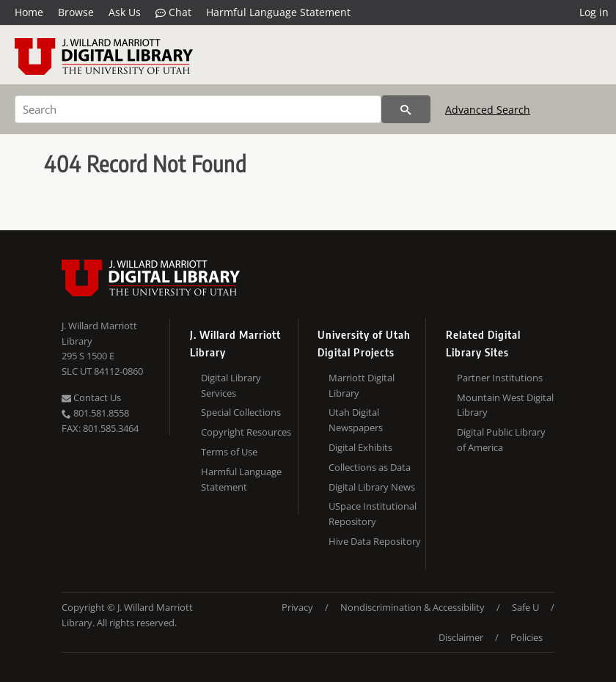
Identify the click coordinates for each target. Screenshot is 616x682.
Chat (173, 12)
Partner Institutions (500, 378)
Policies (527, 637)
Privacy (297, 607)
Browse (76, 12)
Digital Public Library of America (501, 440)
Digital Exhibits (360, 447)
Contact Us (91, 397)
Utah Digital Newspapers (356, 420)
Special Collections (241, 412)
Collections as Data (370, 467)
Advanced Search (488, 110)
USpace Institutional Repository (373, 514)
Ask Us (125, 12)
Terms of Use (229, 452)
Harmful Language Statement (278, 12)
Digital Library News (372, 487)
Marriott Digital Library (362, 385)
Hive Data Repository (375, 541)
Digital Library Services (231, 385)
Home (29, 12)
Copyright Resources (246, 432)
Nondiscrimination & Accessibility (412, 607)
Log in (594, 12)
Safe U (525, 607)
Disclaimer (461, 637)
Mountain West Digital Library (505, 405)
